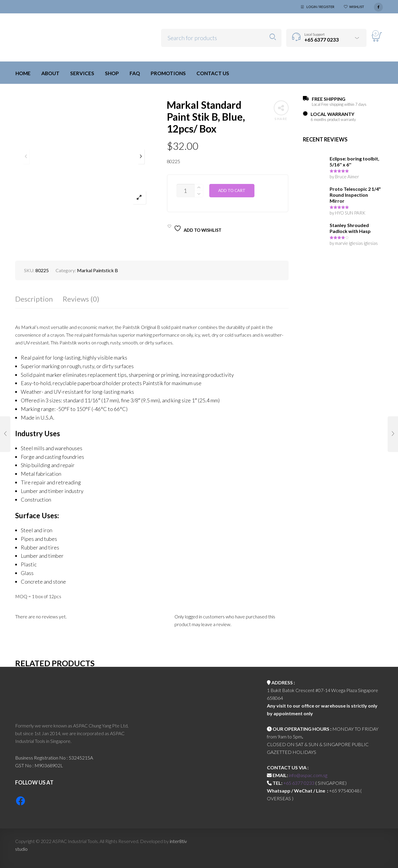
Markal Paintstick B (97, 270)
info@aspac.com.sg (308, 775)
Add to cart (232, 190)
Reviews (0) (81, 299)
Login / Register (320, 7)
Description (34, 299)
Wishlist (357, 7)
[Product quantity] (185, 191)
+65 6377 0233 (299, 783)
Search (273, 37)
